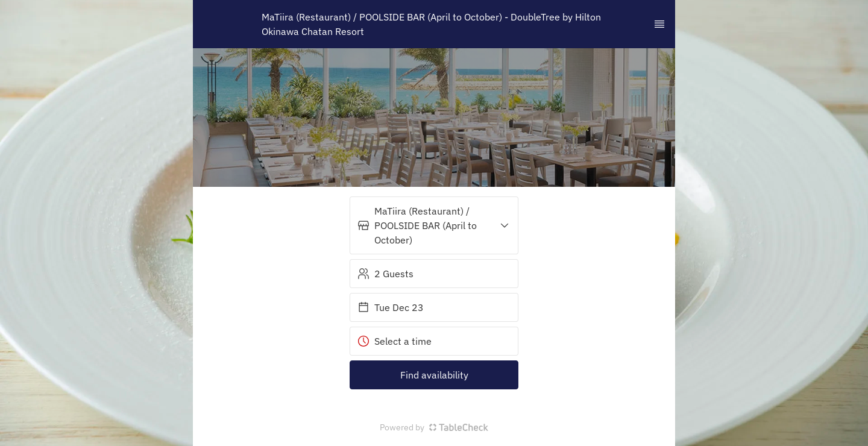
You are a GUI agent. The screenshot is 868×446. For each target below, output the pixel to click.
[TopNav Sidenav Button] (659, 24)
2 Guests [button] (385, 274)
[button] (434, 225)
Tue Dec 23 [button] (391, 307)
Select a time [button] (395, 341)
